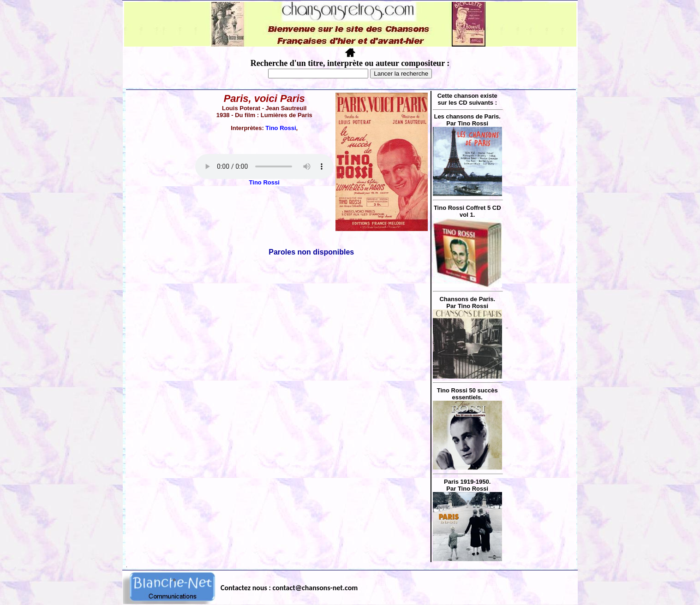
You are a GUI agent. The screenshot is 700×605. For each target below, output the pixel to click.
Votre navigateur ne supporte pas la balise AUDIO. (264, 166)
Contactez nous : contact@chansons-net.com (289, 588)
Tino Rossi (281, 128)
